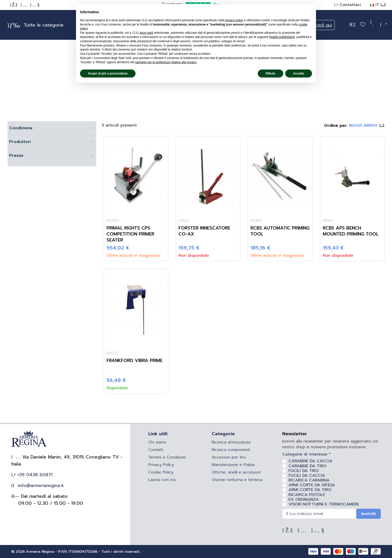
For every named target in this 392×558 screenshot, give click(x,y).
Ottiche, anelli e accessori (236, 472)
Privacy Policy (161, 465)
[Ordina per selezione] (354, 125)
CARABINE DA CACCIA (310, 461)
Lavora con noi (162, 480)
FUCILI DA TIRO (304, 471)
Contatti (156, 450)
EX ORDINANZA (304, 499)
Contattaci (349, 5)
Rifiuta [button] (270, 73)
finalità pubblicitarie (282, 37)
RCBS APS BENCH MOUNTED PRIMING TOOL (351, 231)
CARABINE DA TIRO (307, 466)
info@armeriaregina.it (40, 485)
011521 (184, 221)
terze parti (146, 33)
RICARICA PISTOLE (307, 495)
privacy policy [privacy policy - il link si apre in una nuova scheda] (234, 20)
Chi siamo (157, 442)
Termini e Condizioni (167, 457)
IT (378, 5)
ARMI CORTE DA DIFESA (312, 485)
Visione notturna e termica (237, 480)
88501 (328, 221)
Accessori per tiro (229, 457)
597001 (113, 221)
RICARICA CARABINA (309, 480)
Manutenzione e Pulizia (233, 465)
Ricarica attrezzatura (231, 442)
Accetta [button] (299, 73)
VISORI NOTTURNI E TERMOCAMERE (324, 504)
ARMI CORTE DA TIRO (310, 490)
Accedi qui (321, 25)
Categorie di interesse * (306, 454)
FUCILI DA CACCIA (307, 475)
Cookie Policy (161, 472)
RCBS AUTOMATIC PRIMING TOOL (280, 231)
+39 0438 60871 (34, 475)
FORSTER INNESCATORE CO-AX (204, 231)
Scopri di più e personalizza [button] (108, 73)
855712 (112, 353)
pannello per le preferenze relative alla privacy (166, 62)
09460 (256, 221)
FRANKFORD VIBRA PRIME (134, 360)
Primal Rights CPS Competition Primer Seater (130, 234)
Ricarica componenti (231, 450)
